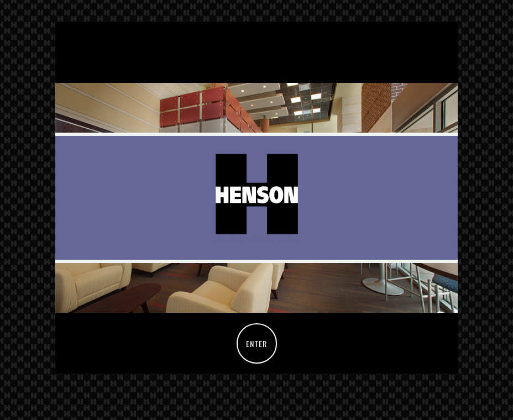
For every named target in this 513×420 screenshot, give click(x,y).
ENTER (256, 343)
